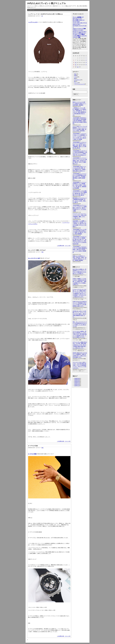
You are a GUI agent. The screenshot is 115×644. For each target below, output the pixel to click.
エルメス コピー (76, 24)
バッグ (76, 77)
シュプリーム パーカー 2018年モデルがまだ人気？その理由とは (45, 14)
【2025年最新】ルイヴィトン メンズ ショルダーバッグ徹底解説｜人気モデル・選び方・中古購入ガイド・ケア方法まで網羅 (80, 208)
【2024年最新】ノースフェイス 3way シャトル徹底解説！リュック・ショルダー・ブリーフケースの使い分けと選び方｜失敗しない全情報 (80, 136)
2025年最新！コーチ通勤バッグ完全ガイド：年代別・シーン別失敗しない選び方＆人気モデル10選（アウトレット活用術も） (80, 224)
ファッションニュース (79, 84)
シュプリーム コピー (33, 22)
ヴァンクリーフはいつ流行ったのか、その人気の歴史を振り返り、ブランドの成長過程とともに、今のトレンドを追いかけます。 (79, 365)
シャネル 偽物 (76, 36)
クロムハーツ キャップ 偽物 (79, 29)
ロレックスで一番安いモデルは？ (37, 250)
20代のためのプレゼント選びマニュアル (47, 3)
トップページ (31, 10)
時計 (43, 252)
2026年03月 (77, 380)
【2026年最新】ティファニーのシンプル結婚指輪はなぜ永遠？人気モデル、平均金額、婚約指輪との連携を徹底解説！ (80, 177)
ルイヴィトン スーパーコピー (80, 31)
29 (78, 67)
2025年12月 (77, 384)
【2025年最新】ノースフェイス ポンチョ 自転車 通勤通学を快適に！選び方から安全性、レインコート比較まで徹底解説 (80, 249)
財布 (75, 75)
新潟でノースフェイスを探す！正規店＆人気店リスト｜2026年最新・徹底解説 (79, 104)
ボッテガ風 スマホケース (79, 20)
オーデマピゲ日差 (33, 446)
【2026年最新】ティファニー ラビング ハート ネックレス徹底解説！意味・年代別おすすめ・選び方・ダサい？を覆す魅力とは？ (80, 161)
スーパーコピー (76, 21)
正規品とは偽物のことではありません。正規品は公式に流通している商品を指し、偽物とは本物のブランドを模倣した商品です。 (79, 282)
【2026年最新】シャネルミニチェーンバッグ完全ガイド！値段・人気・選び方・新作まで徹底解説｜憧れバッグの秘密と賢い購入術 (80, 145)
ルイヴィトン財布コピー (78, 33)
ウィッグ (76, 83)
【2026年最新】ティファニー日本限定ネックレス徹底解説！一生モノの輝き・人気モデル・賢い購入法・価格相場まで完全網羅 (80, 185)
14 (76, 62)
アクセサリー (77, 80)
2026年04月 (77, 378)
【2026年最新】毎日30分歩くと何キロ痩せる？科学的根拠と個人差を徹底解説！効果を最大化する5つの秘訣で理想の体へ (80, 121)
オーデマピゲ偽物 (32, 454)
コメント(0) (68, 246)
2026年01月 (77, 383)
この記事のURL (61, 246)
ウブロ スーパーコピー (78, 30)
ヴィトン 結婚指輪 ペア (78, 17)
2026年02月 (77, 381)
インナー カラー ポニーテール (80, 23)
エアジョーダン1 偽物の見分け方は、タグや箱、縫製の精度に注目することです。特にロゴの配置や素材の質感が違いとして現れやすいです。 (80, 345)
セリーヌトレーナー (77, 19)
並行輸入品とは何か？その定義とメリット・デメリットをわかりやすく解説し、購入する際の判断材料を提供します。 (79, 314)
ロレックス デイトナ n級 (34, 258)
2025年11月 (77, 386)
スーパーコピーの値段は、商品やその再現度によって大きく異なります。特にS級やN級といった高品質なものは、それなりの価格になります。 (80, 334)
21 (76, 65)
